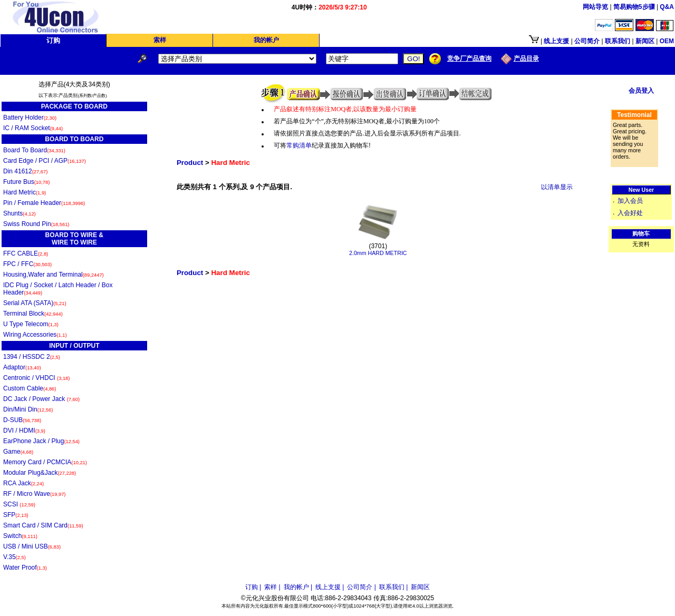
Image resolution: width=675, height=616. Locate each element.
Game (18, 452)
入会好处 (630, 213)
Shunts (20, 213)
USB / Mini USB (32, 546)
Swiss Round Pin (36, 224)
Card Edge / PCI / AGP (45, 161)
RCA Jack (23, 483)
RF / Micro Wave (34, 494)
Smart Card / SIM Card (43, 525)
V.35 (15, 557)
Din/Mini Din (28, 409)
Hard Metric (25, 192)
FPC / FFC (27, 264)
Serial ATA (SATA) (35, 303)
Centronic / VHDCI (36, 378)
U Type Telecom (31, 324)
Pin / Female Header (44, 203)
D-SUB (22, 420)
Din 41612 (25, 171)
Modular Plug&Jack (40, 473)
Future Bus (26, 182)
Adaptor (22, 367)
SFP (16, 515)
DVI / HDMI (24, 431)
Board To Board (34, 150)
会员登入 (641, 91)
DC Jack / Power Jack (41, 399)
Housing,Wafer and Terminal (54, 275)
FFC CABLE (26, 253)
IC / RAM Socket (33, 128)
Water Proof (25, 568)
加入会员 (630, 201)
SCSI (19, 504)
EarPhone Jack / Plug (41, 441)
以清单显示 (557, 187)
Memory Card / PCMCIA (45, 462)
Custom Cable (30, 388)
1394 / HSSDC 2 (32, 357)
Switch (20, 536)
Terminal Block (33, 314)
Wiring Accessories (35, 335)
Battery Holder (30, 118)
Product (190, 163)
